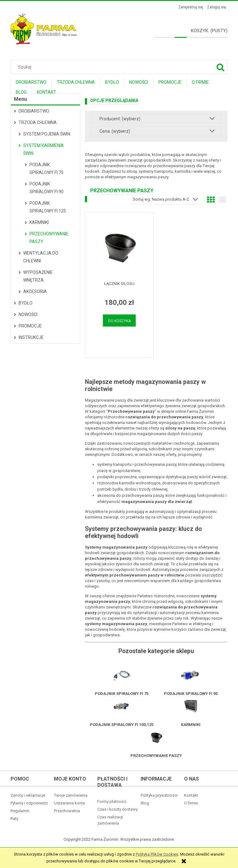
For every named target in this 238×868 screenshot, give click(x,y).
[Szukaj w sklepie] (120, 67)
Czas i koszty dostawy (117, 809)
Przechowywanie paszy (49, 238)
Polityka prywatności (159, 795)
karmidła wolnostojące (140, 483)
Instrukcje (31, 337)
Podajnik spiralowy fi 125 (48, 207)
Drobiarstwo (34, 111)
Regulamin (20, 811)
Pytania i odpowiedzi (29, 803)
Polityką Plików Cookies (157, 854)
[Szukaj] (220, 67)
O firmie (191, 803)
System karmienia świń (44, 149)
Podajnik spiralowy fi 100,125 (122, 725)
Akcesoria (35, 292)
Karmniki (39, 222)
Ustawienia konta (69, 803)
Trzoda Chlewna (38, 122)
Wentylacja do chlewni (41, 257)
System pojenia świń (47, 134)
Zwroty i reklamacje (28, 795)
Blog (145, 803)
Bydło (26, 303)
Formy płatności (112, 801)
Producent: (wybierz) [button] (120, 119)
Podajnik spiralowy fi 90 (46, 188)
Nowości (28, 314)
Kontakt (191, 795)
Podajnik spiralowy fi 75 (46, 169)
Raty (14, 819)
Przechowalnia (67, 811)
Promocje (30, 326)
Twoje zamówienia (71, 795)
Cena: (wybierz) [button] (115, 131)
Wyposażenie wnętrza (38, 276)
